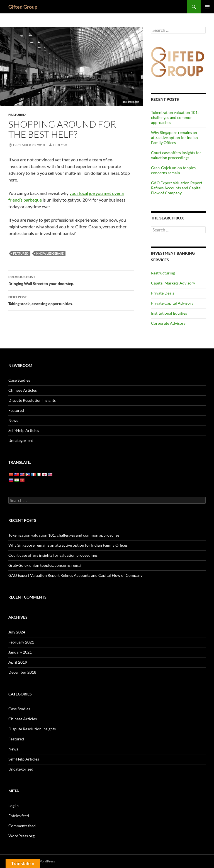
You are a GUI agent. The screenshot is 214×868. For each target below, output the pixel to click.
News (13, 420)
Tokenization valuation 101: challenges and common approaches (175, 117)
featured (21, 253)
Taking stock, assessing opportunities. (71, 300)
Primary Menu (207, 7)
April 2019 (18, 662)
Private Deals (163, 293)
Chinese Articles (23, 390)
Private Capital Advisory (172, 303)
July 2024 (17, 632)
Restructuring (163, 273)
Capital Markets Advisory (173, 283)
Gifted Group (23, 7)
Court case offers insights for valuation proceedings (176, 155)
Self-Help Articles (24, 430)
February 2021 (21, 642)
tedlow (60, 145)
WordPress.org (21, 836)
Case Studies (19, 380)
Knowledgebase (50, 253)
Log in (14, 806)
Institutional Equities (169, 313)
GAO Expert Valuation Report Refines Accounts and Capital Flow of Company (177, 188)
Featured (17, 115)
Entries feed (19, 816)
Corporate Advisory (168, 323)
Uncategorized (21, 440)
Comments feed (22, 826)
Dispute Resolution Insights (32, 400)
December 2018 (22, 672)
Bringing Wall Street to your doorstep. (71, 280)
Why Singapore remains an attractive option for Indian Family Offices (174, 138)
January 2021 (20, 652)
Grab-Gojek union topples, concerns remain (174, 170)
